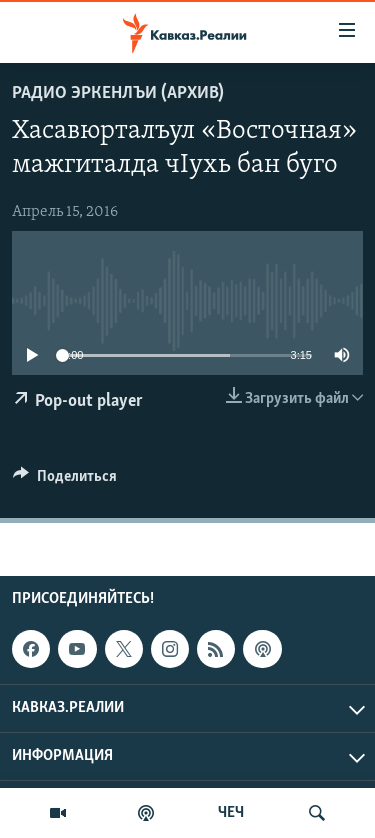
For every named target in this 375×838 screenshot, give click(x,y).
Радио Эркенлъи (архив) (118, 93)
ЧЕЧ (231, 813)
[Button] (65, 481)
